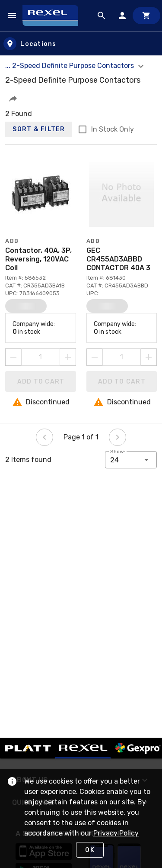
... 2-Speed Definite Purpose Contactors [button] (76, 66)
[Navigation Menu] (12, 16)
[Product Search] (102, 16)
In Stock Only (113, 129)
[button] (13, 98)
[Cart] (146, 16)
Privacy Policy (116, 833)
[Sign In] (122, 16)
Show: (118, 452)
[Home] (54, 16)
